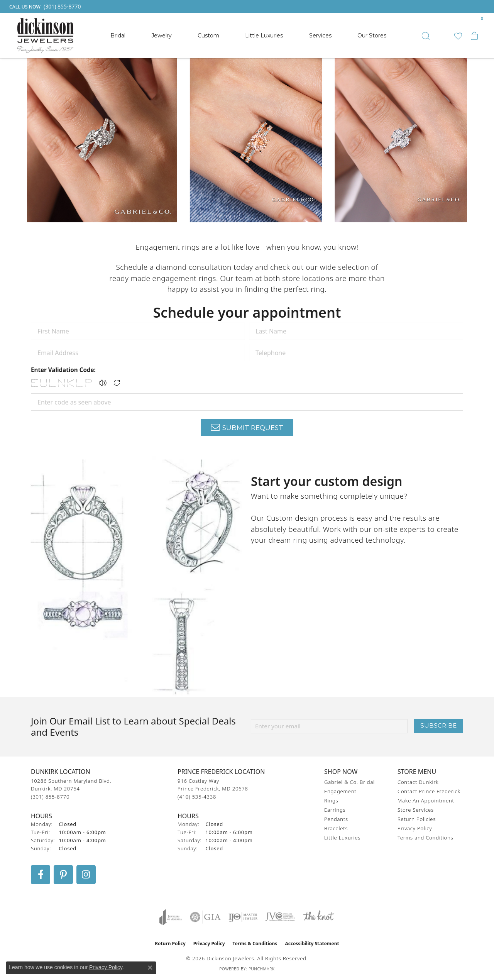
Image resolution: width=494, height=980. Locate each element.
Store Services (416, 810)
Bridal (118, 36)
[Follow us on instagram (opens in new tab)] (86, 875)
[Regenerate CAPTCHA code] (117, 383)
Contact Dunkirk (418, 782)
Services (320, 36)
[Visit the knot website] (318, 917)
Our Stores (372, 36)
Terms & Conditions (255, 944)
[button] (426, 36)
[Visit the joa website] (171, 917)
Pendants (336, 819)
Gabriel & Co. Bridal (349, 782)
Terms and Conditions (425, 838)
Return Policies (417, 819)
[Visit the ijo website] (243, 917)
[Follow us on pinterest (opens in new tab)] (63, 875)
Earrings (335, 810)
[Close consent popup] (150, 968)
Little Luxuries (264, 36)
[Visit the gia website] (205, 917)
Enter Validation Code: (63, 370)
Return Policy (170, 944)
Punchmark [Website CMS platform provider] (262, 969)
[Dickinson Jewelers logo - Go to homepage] (45, 36)
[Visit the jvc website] (280, 917)
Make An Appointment (426, 801)
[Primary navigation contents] (248, 36)
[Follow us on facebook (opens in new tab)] (41, 875)
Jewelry (162, 36)
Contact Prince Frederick (429, 791)
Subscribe (438, 725)
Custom (208, 36)
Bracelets (336, 828)
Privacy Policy (415, 828)
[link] (44, 7)
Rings (331, 801)
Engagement (340, 791)
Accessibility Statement (312, 944)
